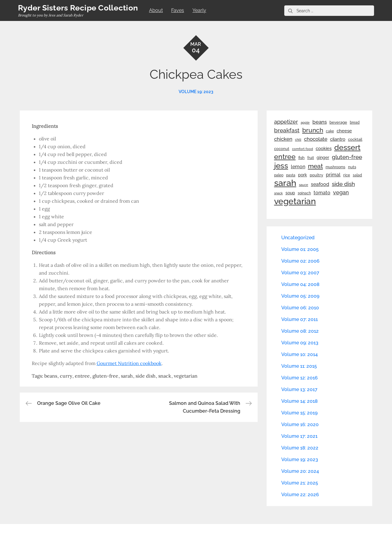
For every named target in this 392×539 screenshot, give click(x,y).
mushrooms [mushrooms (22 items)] (335, 167)
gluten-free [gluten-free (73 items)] (347, 157)
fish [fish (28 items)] (301, 158)
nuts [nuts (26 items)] (352, 167)
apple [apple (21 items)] (305, 122)
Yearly (199, 10)
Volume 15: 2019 (299, 413)
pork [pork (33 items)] (303, 175)
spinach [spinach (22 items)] (304, 193)
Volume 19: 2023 (196, 92)
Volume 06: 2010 (300, 308)
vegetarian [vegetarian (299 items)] (295, 201)
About (156, 10)
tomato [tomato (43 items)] (322, 193)
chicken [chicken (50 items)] (283, 139)
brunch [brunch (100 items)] (313, 130)
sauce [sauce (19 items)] (304, 185)
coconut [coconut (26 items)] (282, 149)
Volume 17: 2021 (299, 436)
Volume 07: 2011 (300, 319)
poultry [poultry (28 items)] (316, 175)
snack (165, 376)
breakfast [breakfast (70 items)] (287, 130)
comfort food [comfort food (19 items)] (303, 149)
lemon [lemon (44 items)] (298, 167)
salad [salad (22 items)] (357, 175)
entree (82, 376)
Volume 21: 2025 (300, 483)
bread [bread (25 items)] (355, 122)
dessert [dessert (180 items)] (347, 147)
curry (66, 376)
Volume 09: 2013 (300, 343)
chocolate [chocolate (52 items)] (316, 139)
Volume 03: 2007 (300, 273)
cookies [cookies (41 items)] (324, 148)
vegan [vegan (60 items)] (341, 192)
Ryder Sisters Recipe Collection (78, 8)
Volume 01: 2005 (300, 249)
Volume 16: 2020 (300, 424)
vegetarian (186, 376)
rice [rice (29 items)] (347, 175)
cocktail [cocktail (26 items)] (355, 139)
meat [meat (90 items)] (315, 166)
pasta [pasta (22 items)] (291, 175)
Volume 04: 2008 (300, 284)
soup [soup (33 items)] (290, 193)
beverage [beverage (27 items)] (338, 122)
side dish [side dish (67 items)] (343, 184)
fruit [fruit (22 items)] (311, 158)
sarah (127, 376)
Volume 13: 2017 (299, 389)
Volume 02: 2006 (300, 261)
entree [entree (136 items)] (285, 157)
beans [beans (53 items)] (320, 122)
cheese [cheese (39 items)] (344, 131)
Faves (178, 10)
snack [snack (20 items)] (278, 193)
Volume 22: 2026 (300, 495)
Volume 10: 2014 (300, 354)
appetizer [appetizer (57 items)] (286, 122)
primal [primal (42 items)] (333, 175)
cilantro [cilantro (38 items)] (338, 139)
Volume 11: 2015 (299, 366)
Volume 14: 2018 (300, 401)
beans (51, 376)
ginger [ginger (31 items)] (323, 158)
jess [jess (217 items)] (281, 166)
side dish (146, 376)
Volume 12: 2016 (300, 378)
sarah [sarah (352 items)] (285, 183)
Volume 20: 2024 (300, 471)
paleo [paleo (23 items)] (279, 175)
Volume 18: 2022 (300, 448)
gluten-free (105, 376)
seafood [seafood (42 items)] (320, 184)
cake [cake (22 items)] (330, 131)
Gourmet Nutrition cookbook (129, 363)
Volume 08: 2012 (300, 331)
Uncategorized (298, 238)
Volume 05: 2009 (300, 296)
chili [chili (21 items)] (298, 140)
